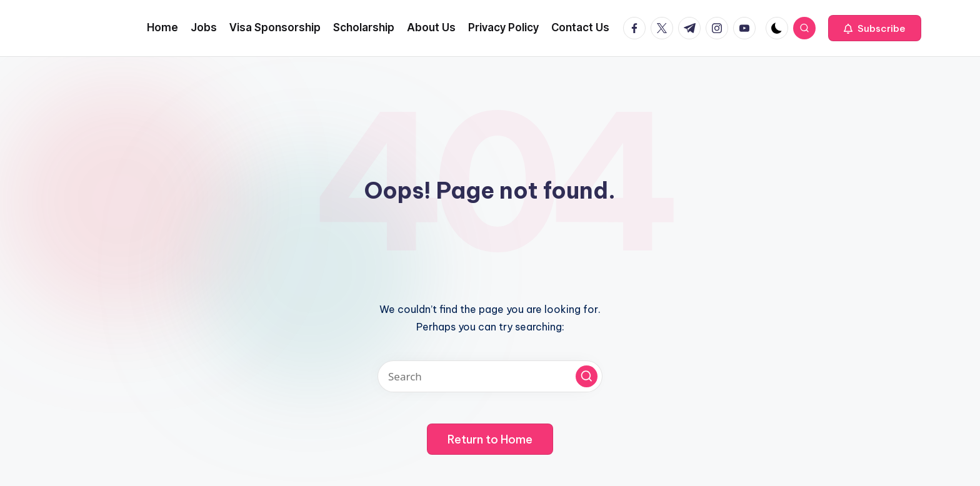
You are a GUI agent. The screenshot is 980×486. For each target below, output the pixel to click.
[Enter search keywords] (490, 376)
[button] (875, 28)
